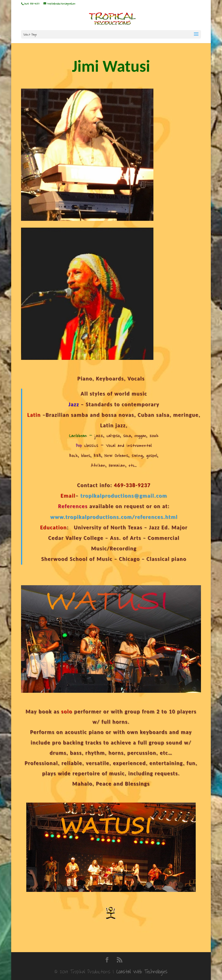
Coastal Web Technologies (142, 972)
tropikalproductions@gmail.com (124, 496)
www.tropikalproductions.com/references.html (114, 517)
